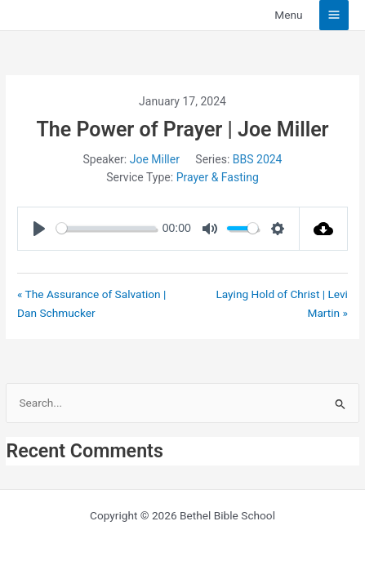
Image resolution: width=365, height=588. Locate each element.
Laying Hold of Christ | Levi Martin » (282, 303)
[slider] (106, 228)
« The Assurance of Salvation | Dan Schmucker (91, 303)
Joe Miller (155, 159)
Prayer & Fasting (218, 177)
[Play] (39, 229)
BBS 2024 (258, 159)
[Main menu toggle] (334, 15)
